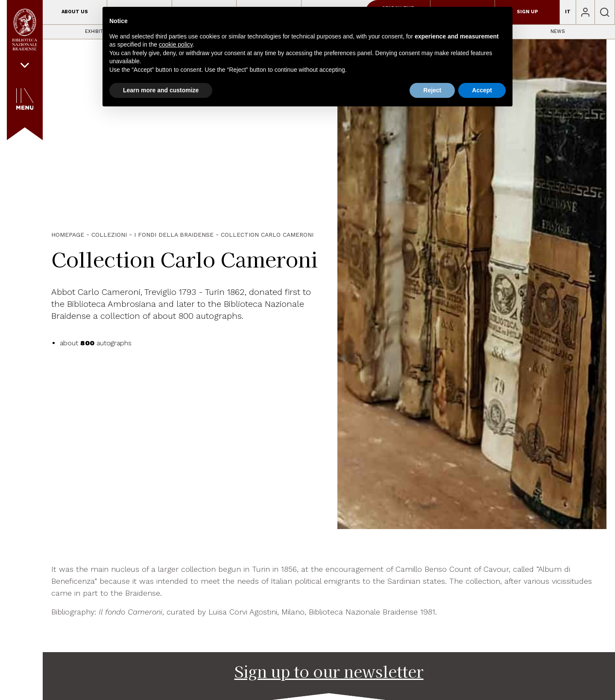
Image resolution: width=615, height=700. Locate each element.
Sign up (527, 12)
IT (568, 12)
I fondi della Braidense (174, 235)
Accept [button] (482, 90)
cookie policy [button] (176, 44)
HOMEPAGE (68, 235)
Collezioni (109, 235)
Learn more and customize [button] (161, 90)
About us (75, 12)
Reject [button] (432, 90)
